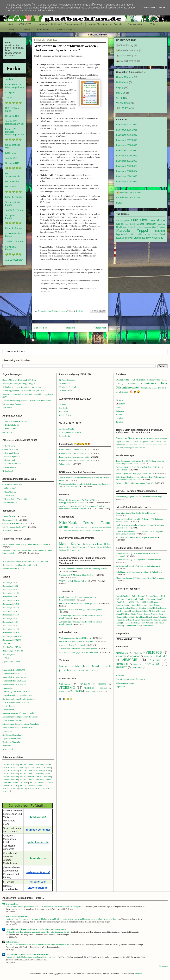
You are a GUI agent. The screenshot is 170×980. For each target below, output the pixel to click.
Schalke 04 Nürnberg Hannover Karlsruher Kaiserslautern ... (28, 400)
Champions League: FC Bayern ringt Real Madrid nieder (140, 578)
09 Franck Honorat (10, 449)
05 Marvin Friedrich (68, 387)
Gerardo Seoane (127, 438)
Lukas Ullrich (65, 415)
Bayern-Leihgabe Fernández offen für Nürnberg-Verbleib (83, 569)
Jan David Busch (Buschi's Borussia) (85, 668)
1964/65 (15, 764)
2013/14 (30, 788)
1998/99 (48, 779)
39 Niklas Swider (10, 503)
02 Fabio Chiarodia (67, 380)
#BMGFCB (154, 652)
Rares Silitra (151, 234)
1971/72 (22, 768)
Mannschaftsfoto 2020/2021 (14, 681)
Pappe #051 (7, 531)
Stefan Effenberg (104, 547)
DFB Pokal (7, 408)
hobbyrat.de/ (38, 817)
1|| (10, 788)
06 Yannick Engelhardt (12, 485)
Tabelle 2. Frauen (14, 241)
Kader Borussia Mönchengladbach (14, 86)
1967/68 (40, 764)
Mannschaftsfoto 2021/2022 (14, 677)
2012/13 (22, 788)
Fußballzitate (138, 380)
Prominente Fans (154, 383)
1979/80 (40, 771)
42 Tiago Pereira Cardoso (70, 432)
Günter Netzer (137, 614)
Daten (119, 203)
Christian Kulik (145, 608)
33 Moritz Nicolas (67, 429)
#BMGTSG (153, 664)
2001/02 (24, 782)
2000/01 (16, 782)
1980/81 (47, 771)
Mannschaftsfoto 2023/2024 (14, 670)
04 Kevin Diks (65, 384)
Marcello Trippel (132, 230)
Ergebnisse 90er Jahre (12, 742)
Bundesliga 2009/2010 (12, 636)
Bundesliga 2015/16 (11, 615)
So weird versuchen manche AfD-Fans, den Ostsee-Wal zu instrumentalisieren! (38, 944)
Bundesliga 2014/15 (11, 618)
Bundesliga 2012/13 (11, 625)
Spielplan (10, 93)
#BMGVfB (122, 667)
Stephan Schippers (128, 448)
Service (119, 414)
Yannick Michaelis (152, 238)
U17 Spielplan (12, 182)
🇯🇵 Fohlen (120, 404)
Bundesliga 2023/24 (11, 586)
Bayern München (125, 77)
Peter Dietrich (131, 599)
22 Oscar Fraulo (9, 495)
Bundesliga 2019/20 (11, 600)
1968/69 (48, 764)
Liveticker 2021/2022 (127, 161)
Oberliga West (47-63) (12, 647)
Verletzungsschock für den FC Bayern (75, 638)
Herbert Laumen (160, 608)
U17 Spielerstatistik (13, 175)
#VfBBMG (100, 691)
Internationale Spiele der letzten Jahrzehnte (21, 724)
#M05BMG (104, 688)
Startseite (71, 328)
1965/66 (23, 764)
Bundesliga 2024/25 (11, 582)
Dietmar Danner (153, 596)
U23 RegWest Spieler (12, 109)
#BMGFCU (121, 656)
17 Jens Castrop (9, 492)
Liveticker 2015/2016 (127, 130)
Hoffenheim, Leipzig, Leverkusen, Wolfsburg (22, 387)
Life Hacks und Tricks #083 (14, 527)
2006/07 (14, 785)
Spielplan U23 (12, 116)
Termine (119, 422)
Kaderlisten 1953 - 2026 (128, 197)
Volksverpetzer (13, 942)
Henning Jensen (123, 605)
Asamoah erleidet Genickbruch (72, 645)
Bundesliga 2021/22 (11, 593)
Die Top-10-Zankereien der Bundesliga (76, 603)
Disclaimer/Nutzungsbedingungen (130, 679)
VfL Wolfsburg (123, 103)
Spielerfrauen (8, 710)
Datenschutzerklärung (125, 683)
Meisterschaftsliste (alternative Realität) (19, 713)
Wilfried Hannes (136, 602)
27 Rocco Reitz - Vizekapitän (15, 499)
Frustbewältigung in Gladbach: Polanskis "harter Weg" (139, 497)
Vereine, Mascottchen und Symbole (105, 24)
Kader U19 (11, 153)
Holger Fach (76, 550)
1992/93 (47, 776)
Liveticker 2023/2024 (127, 171)
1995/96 (23, 779)
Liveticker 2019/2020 (127, 150)
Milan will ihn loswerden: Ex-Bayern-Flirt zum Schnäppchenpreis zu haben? (79, 501)
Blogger (138, 974)
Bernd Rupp (141, 617)
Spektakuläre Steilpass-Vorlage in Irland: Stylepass (81, 610)
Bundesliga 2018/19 (11, 604)
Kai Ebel (88, 527)
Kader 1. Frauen (13, 197)
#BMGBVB (122, 653)
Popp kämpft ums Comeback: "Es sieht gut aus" (136, 513)
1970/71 (14, 768)
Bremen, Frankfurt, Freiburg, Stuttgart (19, 384)
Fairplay (119, 418)
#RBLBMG (63, 691)
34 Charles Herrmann (12, 464)
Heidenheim (122, 82)
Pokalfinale (132, 384)
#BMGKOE (135, 656)
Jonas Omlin (64, 436)
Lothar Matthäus (92, 544)
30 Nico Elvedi (66, 391)
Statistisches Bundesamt (17, 917)
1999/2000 (7, 782)
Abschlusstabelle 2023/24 (13, 569)
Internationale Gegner (12, 404)
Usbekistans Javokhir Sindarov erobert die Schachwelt (139, 572)
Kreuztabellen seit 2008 (12, 720)
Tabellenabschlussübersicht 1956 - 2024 (20, 565)
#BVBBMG (85, 684)
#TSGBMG (90, 691)
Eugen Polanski (123, 442)
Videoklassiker (135, 24)
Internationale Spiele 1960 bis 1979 (17, 728)
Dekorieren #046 (10, 520)
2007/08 (23, 785)
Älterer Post (100, 328)
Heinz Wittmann (133, 626)
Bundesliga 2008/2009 (12, 640)
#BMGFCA (138, 653)
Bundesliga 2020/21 (11, 597)
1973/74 (39, 768)
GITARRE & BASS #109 (13, 523)
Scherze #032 (65, 464)
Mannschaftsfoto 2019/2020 (14, 684)
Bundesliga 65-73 (10, 654)
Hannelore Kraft (132, 445)
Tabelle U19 (11, 158)
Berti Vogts (126, 623)
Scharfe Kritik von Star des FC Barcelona (77, 641)
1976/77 (15, 771)
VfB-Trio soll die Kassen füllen (72, 581)
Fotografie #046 (9, 516)
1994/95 (14, 779)
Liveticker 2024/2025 (127, 176)
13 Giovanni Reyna (11, 453)
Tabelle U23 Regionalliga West (14, 122)
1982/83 (15, 773)
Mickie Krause (97, 527)
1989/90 (23, 776)
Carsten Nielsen (151, 614)
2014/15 (38, 788)
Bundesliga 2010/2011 (12, 633)
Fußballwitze (123, 380)
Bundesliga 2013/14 (11, 622)
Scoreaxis (21, 351)
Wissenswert (8, 731)
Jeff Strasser (91, 547)
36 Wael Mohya (9, 467)
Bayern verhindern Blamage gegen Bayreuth (135, 483)
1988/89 (14, 776)
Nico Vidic (137, 234)
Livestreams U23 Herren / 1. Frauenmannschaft (60, 24)
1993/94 (6, 779)
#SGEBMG (76, 691)
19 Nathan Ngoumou (11, 457)
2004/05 (49, 782)
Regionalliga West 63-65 (13, 651)
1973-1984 (7, 658)
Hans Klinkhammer (139, 605)
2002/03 (33, 782)
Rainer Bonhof (138, 596)
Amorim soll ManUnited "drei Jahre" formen (78, 649)
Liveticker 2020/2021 (127, 156)
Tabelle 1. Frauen (14, 210)
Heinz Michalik (150, 611)
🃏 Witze (120, 400)
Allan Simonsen (142, 620)
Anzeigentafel (8, 749)
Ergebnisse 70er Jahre (12, 735)
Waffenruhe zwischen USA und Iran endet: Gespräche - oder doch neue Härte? (38, 932)
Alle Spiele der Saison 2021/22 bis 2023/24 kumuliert (25, 561)
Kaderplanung (44, 30)
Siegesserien (8, 688)
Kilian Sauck (8, 471)
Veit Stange (135, 238)
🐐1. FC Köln (123, 108)
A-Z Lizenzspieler (14, 260)
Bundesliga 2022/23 (11, 589)
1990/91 (31, 776)
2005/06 (6, 785)
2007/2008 (7, 643)
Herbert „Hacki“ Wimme (142, 623)
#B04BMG (65, 684)
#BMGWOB (137, 667)
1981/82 (6, 773)
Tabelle (9, 98)
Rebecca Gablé (74, 530)
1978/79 (31, 771)
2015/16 (46, 788)
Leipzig (120, 88)
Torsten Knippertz (140, 442)
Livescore (26, 30)
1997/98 (40, 779)
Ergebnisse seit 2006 (11, 662)
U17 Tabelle (11, 187)
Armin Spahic (123, 220)
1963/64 (6, 764)
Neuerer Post (41, 328)
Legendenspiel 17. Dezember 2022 (17, 695)
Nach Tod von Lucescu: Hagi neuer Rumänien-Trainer (25, 544)
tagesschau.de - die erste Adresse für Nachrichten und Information (36, 929)
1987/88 (6, 776)
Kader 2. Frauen (13, 228)
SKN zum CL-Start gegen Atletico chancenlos (79, 652)
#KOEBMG (89, 688)
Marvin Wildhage (92, 671)
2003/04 (41, 782)
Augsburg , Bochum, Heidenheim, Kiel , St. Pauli (23, 391)
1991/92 (39, 776)
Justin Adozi (133, 227)
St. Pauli (120, 98)
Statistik (9, 79)
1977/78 (23, 771)
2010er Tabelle (9, 706)
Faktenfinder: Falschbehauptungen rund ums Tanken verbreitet (31, 957)
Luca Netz (63, 412)
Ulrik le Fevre (123, 611)
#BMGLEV (148, 656)
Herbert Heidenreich (153, 602)
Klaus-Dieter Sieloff (126, 620)
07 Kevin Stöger (9, 446)
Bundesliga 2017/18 (11, 607)
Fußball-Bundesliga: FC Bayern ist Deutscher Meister (139, 560)
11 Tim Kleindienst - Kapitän (15, 421)
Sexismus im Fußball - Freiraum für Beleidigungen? (138, 566)
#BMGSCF (155, 660)
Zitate (126, 392)
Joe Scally (63, 408)
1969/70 (6, 768)
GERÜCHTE (25, 24)
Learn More (149, 8)
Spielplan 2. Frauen (11, 248)
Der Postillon (12, 904)
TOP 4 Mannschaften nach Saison (17, 702)
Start (11, 24)
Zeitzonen (120, 411)
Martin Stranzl (70, 544)
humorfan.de (38, 858)
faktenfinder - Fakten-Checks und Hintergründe (28, 954)
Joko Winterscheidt (77, 527)
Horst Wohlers (147, 626)
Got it (162, 8)
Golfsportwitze (153, 380)
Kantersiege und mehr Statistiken (16, 692)
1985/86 (40, 773)
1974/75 (47, 768)
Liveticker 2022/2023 (127, 166)
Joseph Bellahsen (147, 224)
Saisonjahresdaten (128, 387)
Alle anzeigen (163, 966)
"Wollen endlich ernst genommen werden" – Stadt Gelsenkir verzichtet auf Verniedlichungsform (45, 907)
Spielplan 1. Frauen (11, 217)
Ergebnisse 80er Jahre (12, 738)
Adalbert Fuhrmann (147, 599)
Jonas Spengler (161, 439)
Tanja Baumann (140, 448)
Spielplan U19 (12, 163)
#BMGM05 (161, 656)
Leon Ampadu (145, 227)
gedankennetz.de (38, 842)
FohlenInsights (69, 666)
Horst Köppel (155, 605)
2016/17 (6, 791)
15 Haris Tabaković (11, 425)
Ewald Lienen (136, 611)
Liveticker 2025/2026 (127, 182)
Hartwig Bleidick (123, 596)
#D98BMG (102, 684)
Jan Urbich (130, 224)
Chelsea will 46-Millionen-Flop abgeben (76, 575)
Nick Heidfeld (64, 530)
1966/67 (31, 764)
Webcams (6, 746)
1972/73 (31, 768)
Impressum (121, 686)
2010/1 (6, 788)
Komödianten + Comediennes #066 (74, 460)
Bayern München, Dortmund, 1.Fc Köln (19, 380)
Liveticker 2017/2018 (127, 140)
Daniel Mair (155, 442)
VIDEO (12, 30)
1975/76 (6, 771)
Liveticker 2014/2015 (127, 124)
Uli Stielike (155, 620)
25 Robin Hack (9, 460)
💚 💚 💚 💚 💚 (13, 103)
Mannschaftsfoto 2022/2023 (14, 674)
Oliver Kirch (157, 445)
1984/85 (31, 773)
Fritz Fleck (140, 220)
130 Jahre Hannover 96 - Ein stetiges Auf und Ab (137, 537)
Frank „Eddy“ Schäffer (157, 617)
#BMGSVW (137, 664)
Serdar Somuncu (85, 530)
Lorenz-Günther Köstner (127, 608)
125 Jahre (153, 24)
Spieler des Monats (66, 30)
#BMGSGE (122, 664)
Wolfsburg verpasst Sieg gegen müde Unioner (135, 473)
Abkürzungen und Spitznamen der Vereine (20, 717)
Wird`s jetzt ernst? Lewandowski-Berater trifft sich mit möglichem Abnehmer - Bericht (82, 508)
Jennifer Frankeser (145, 445)
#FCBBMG (67, 687)
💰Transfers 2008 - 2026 (129, 192)
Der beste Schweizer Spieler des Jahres (19, 699)
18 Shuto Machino (10, 428)
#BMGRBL (130, 660)
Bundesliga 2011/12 (11, 629)
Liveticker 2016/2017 (127, 135)
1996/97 (31, 779)
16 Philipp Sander (10, 488)
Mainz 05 (121, 93)
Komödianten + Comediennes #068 (74, 450)
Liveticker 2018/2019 (127, 145)
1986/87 (48, 773)
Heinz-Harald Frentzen (77, 523)
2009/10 (40, 785)
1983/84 (23, 773)
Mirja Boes (107, 527)
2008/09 (31, 785)
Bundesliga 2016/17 (11, 611)
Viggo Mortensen (97, 530)
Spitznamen (153, 388)
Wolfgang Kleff (65, 550)
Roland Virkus (146, 438)
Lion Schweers (159, 227)
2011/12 (14, 788)
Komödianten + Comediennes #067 (74, 453)
